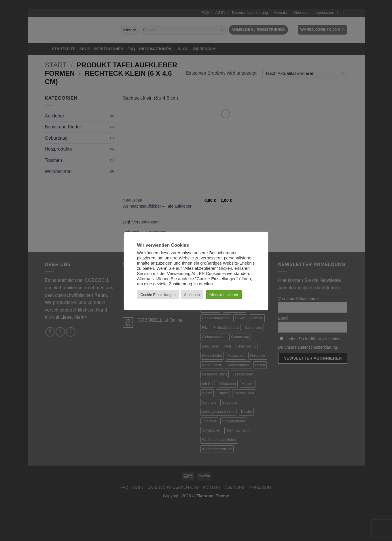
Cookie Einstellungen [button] (158, 295)
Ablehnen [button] (192, 295)
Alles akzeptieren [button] (224, 295)
